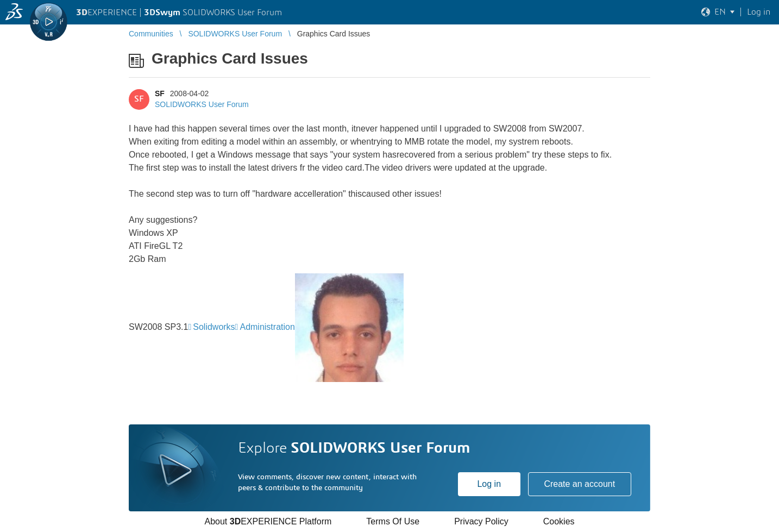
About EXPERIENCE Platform (268, 521)
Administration (267, 327)
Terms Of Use (393, 521)
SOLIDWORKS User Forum (202, 104)
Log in (489, 484)
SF (160, 93)
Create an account (579, 484)
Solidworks (214, 327)
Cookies (559, 521)
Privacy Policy (481, 521)
